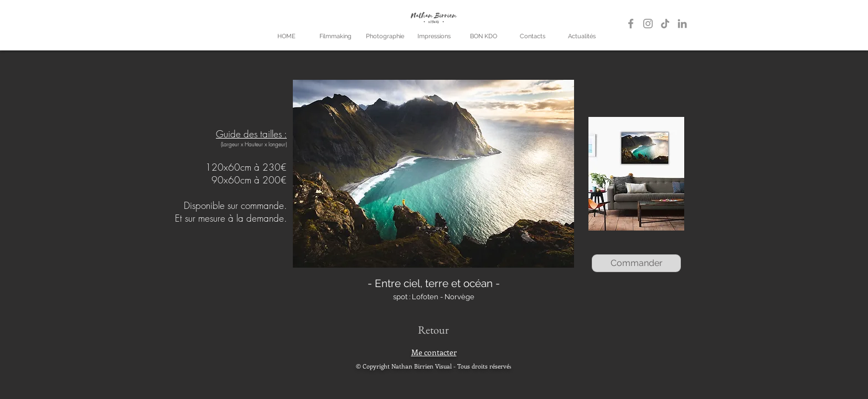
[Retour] (433, 329)
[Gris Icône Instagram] (648, 24)
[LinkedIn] (682, 24)
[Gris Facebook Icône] (631, 24)
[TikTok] (665, 24)
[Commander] (636, 263)
